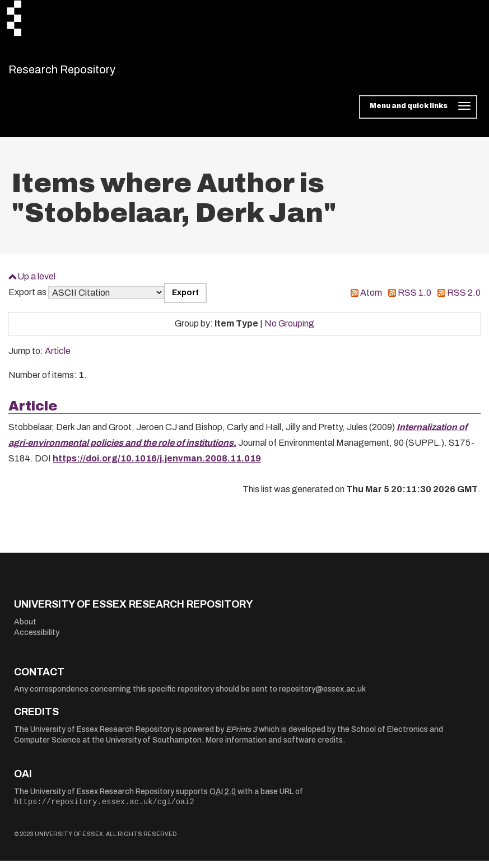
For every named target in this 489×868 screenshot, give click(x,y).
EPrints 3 (241, 736)
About (25, 629)
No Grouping (289, 331)
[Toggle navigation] (418, 114)
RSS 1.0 (415, 300)
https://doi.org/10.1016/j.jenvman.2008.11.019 (157, 466)
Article (58, 358)
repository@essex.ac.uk (322, 696)
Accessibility (37, 640)
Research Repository (87, 73)
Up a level (36, 283)
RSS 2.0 (464, 300)
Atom (371, 300)
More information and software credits (274, 747)
